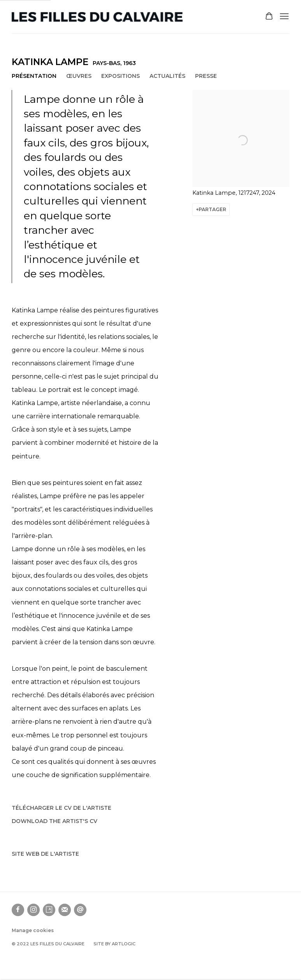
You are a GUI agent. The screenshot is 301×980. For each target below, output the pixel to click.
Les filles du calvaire (97, 17)
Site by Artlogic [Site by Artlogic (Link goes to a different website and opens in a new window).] (114, 944)
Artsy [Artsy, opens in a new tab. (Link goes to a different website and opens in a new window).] (49, 910)
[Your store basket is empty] (269, 17)
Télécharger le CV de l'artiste (62, 810)
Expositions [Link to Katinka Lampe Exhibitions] (121, 76)
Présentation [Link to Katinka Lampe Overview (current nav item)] (34, 76)
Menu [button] (283, 17)
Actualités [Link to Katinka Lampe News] (167, 76)
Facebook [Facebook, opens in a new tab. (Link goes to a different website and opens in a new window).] (18, 910)
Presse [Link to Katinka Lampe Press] (206, 76)
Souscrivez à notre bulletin (65, 910)
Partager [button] (212, 209)
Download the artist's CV (55, 823)
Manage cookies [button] (33, 930)
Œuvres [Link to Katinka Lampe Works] (79, 76)
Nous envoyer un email (80, 910)
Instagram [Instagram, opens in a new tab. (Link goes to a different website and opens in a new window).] (33, 910)
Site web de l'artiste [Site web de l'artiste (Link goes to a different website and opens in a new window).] (45, 854)
